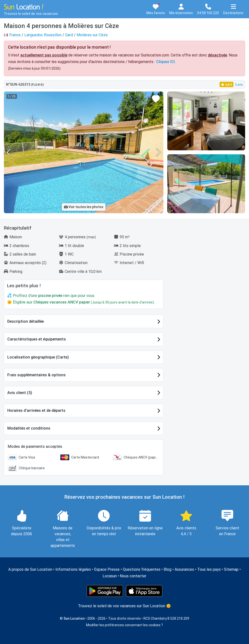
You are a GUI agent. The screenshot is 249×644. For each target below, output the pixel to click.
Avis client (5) (20, 393)
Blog (168, 569)
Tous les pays (209, 569)
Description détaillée (26, 321)
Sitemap (231, 569)
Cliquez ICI (165, 62)
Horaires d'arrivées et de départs (36, 410)
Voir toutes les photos (84, 207)
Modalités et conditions (29, 428)
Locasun (110, 576)
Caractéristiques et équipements (37, 339)
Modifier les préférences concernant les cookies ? (124, 625)
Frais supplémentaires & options (36, 375)
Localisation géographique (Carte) (38, 357)
